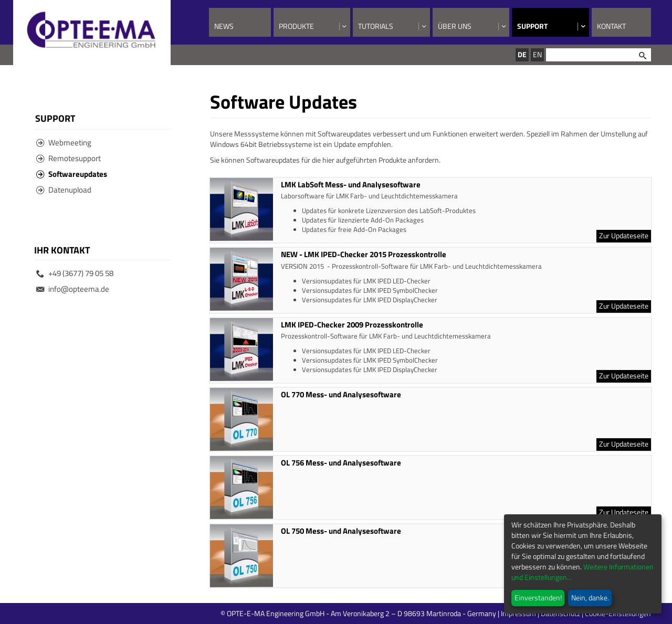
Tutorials (376, 26)
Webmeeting (64, 142)
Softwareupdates (72, 174)
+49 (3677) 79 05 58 (75, 273)
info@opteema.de (73, 289)
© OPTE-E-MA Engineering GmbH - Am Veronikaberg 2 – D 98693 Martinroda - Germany (400, 613)
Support (532, 26)
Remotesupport (69, 158)
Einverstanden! (538, 597)
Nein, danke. (590, 597)
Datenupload (64, 190)
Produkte (296, 26)
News (224, 26)
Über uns (455, 26)
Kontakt (611, 26)
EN (537, 54)
